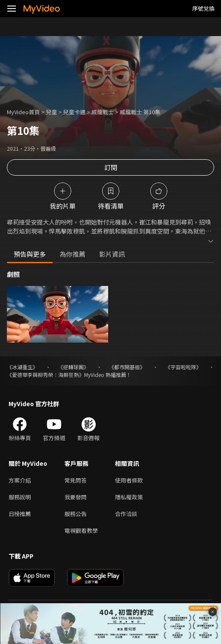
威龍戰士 (103, 112)
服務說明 (20, 497)
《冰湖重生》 (22, 367)
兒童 (51, 112)
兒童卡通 (74, 112)
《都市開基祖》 (127, 367)
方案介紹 (20, 480)
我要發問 (76, 497)
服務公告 (76, 514)
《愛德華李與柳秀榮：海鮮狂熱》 (45, 375)
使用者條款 (129, 480)
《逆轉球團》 (73, 367)
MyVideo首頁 (23, 112)
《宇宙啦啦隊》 (183, 367)
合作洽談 (126, 514)
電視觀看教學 (81, 530)
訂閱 (111, 167)
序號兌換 (203, 8)
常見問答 (76, 480)
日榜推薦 (20, 514)
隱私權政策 (129, 497)
